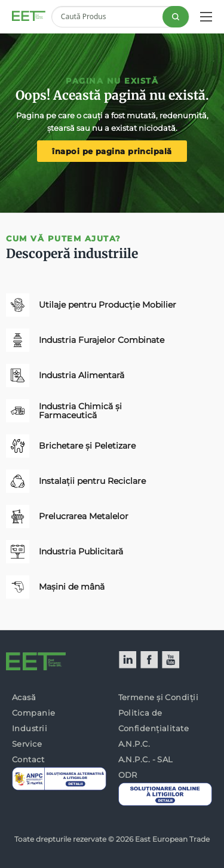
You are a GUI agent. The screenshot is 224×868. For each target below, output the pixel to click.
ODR (128, 775)
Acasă (24, 697)
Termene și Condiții (159, 697)
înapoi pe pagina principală (112, 151)
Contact (28, 759)
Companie (34, 713)
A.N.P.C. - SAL (146, 759)
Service (27, 744)
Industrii (30, 728)
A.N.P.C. (134, 744)
